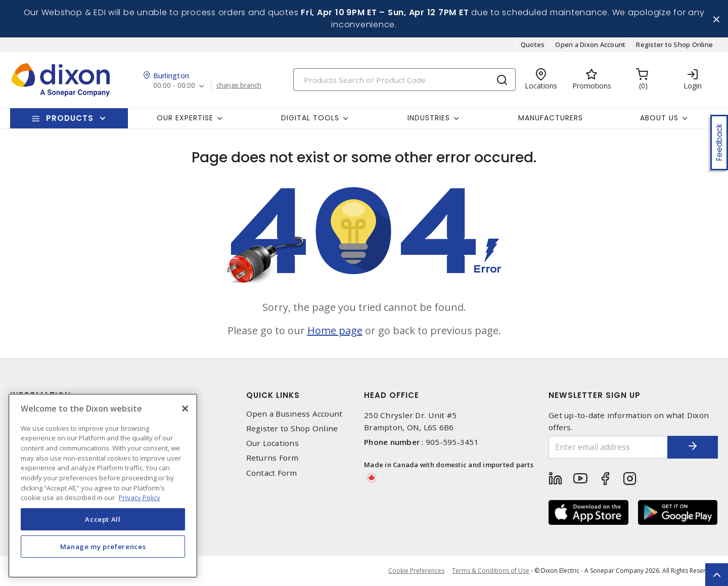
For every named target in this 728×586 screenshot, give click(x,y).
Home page (335, 330)
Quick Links (273, 395)
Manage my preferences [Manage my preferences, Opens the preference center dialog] (103, 547)
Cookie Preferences (416, 571)
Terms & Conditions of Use (491, 571)
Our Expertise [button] (185, 118)
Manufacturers (551, 118)
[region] (103, 486)
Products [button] (70, 118)
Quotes (533, 44)
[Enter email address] (608, 447)
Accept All (103, 519)
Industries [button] (429, 118)
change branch (239, 85)
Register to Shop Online (674, 44)
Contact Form (272, 473)
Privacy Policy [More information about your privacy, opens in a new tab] (140, 498)
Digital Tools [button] (310, 118)
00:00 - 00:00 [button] (174, 86)
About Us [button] (659, 118)
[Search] (404, 80)
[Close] (185, 409)
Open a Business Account (294, 414)
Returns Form (272, 458)
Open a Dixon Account (590, 44)
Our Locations (272, 443)
